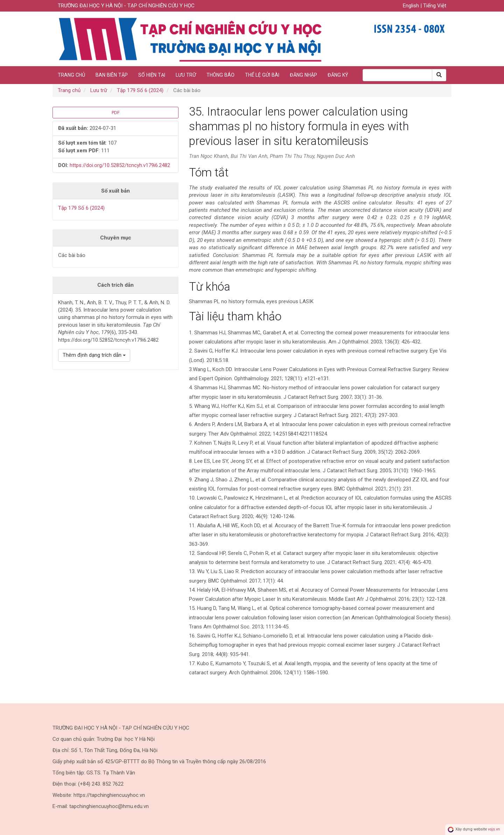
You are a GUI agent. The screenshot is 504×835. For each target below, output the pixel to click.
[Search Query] (397, 75)
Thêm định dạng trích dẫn (94, 355)
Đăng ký (338, 75)
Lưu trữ (186, 75)
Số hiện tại (152, 75)
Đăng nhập (303, 75)
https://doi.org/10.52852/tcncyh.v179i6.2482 (120, 165)
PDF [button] (116, 113)
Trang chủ (71, 75)
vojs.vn (494, 830)
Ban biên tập (112, 75)
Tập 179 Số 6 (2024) (140, 90)
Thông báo (220, 75)
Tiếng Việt (435, 6)
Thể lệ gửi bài (262, 75)
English (412, 6)
